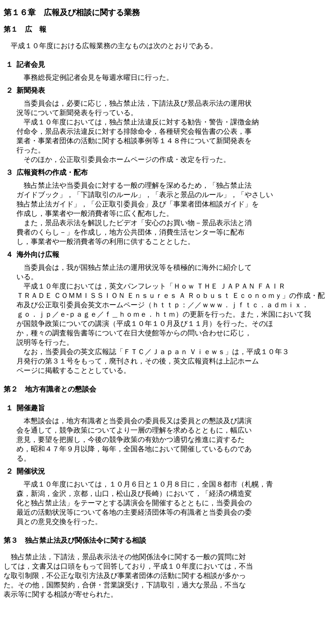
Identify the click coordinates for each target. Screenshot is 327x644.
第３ (11, 540)
